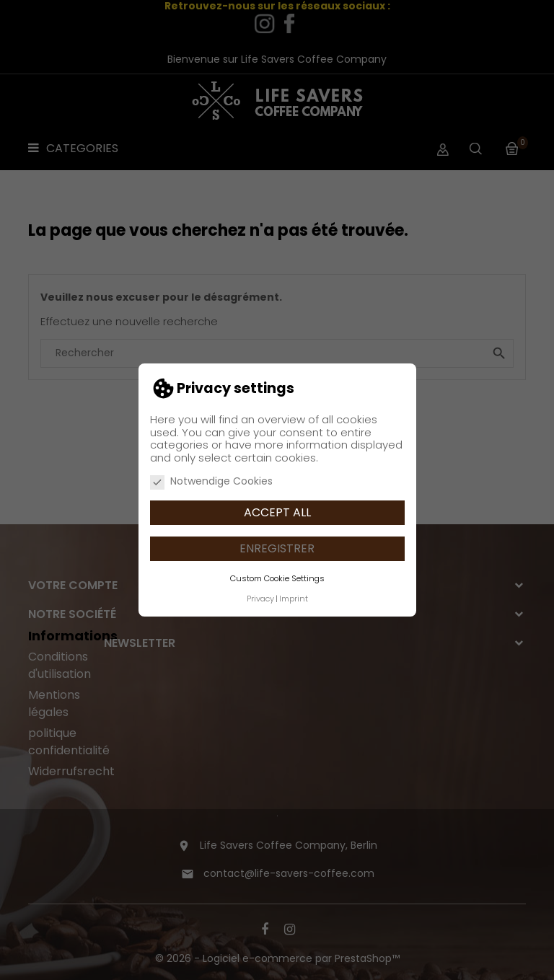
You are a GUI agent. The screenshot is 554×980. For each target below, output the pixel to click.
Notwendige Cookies (211, 482)
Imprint (294, 599)
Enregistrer (277, 548)
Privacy (260, 599)
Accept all (277, 512)
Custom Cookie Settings (277, 578)
